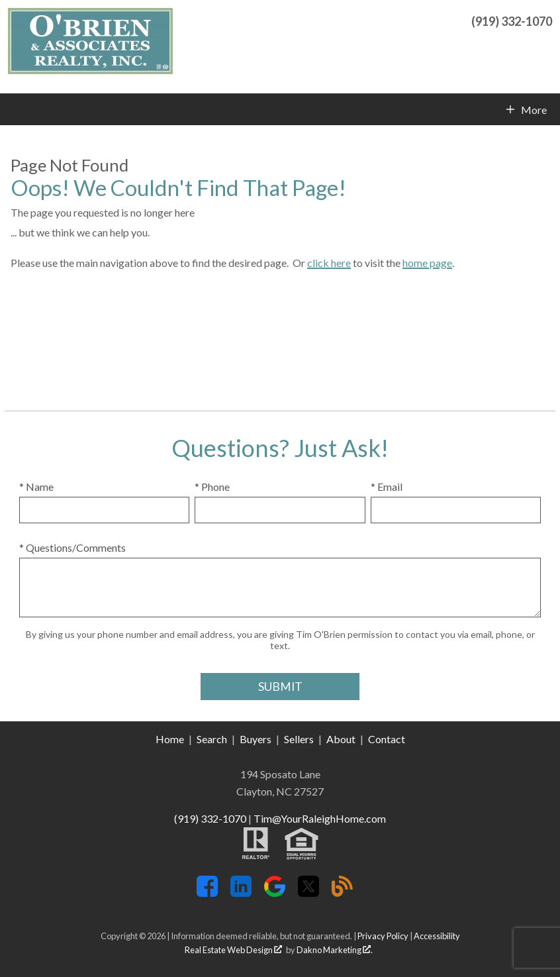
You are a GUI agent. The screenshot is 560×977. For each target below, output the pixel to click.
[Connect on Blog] (342, 893)
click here (329, 263)
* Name (36, 487)
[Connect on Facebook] (207, 893)
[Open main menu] (16, 109)
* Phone (212, 487)
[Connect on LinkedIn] (241, 893)
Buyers (256, 739)
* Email (387, 487)
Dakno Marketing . (335, 950)
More (534, 110)
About (341, 739)
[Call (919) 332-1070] (512, 20)
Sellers (299, 739)
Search (212, 739)
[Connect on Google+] (275, 893)
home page (427, 263)
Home (170, 739)
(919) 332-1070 (210, 818)
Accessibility (437, 936)
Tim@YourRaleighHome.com (320, 818)
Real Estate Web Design (233, 950)
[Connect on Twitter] (308, 893)
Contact (387, 739)
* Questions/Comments (72, 547)
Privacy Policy (383, 936)
